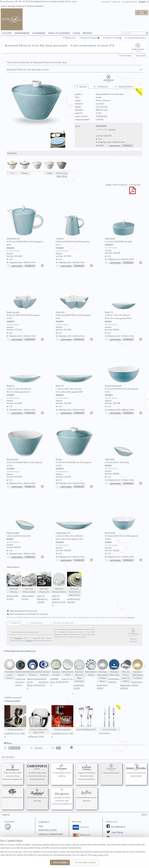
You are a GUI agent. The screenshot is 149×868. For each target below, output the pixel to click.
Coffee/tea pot (25, 219)
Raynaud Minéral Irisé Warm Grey (74, 584)
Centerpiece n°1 (74, 514)
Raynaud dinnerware (111, 769)
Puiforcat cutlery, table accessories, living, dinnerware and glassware (12, 772)
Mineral (28, 640)
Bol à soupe (124, 514)
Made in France (112, 38)
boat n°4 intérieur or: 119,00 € (42, 599)
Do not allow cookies (85, 862)
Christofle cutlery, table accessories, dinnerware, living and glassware (37, 772)
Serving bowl (25, 440)
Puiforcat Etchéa (62, 718)
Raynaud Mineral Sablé (29, 582)
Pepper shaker (25, 514)
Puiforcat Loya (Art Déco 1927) (39, 720)
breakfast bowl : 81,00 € (56, 682)
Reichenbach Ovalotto (44, 667)
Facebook (117, 827)
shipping (112, 129)
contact (44, 822)
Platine (25, 167)
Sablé (49, 167)
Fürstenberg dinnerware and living (62, 770)
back (6, 815)
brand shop (126, 56)
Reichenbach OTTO (68, 667)
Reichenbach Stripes (91, 667)
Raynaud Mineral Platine (59, 582)
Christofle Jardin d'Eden (9, 669)
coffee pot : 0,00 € (36, 736)
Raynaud (21, 6)
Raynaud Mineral (14, 582)
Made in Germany (90, 38)
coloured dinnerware (136, 38)
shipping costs (48, 830)
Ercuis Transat (110, 718)
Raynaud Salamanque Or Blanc (138, 669)
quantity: (100, 145)
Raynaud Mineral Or (44, 582)
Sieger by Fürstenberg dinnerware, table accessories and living (87, 772)
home (3, 6)
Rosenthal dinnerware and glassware (87, 795)
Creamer (74, 219)
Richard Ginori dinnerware (12, 794)
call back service (129, 2)
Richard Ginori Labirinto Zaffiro (126, 671)
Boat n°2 (74, 366)
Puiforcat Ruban (15, 718)
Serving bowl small (124, 366)
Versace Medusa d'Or (86, 718)
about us (116, 2)
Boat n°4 (124, 293)
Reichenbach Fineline (33, 667)
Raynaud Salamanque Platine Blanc (103, 671)
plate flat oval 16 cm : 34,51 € (44, 682)
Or (12, 167)
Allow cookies (60, 862)
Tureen (74, 440)
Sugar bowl (124, 219)
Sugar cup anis (25, 293)
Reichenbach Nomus (21, 667)
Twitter (116, 833)
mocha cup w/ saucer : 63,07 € (20, 682)
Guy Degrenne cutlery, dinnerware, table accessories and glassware (62, 797)
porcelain (12, 6)
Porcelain (18, 638)
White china (70, 38)
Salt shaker (124, 440)
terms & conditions (51, 834)
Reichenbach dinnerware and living (37, 795)
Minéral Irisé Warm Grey (62, 169)
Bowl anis (74, 293)
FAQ (41, 826)
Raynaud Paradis (56, 667)
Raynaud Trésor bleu (114, 667)
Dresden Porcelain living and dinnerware (136, 770)
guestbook (106, 2)
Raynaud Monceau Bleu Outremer (79, 671)
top (143, 815)
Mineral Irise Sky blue (35, 6)
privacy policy (98, 855)
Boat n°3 (25, 366)
